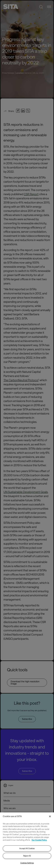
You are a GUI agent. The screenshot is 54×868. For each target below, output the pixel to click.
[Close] (50, 816)
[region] (27, 840)
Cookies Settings (27, 863)
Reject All (27, 856)
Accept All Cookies (27, 848)
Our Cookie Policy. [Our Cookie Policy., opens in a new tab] (39, 840)
